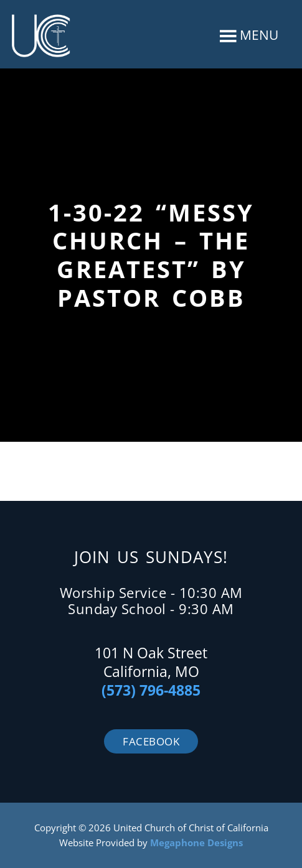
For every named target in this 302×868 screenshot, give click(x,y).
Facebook (151, 741)
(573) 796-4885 (151, 690)
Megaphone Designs (196, 842)
